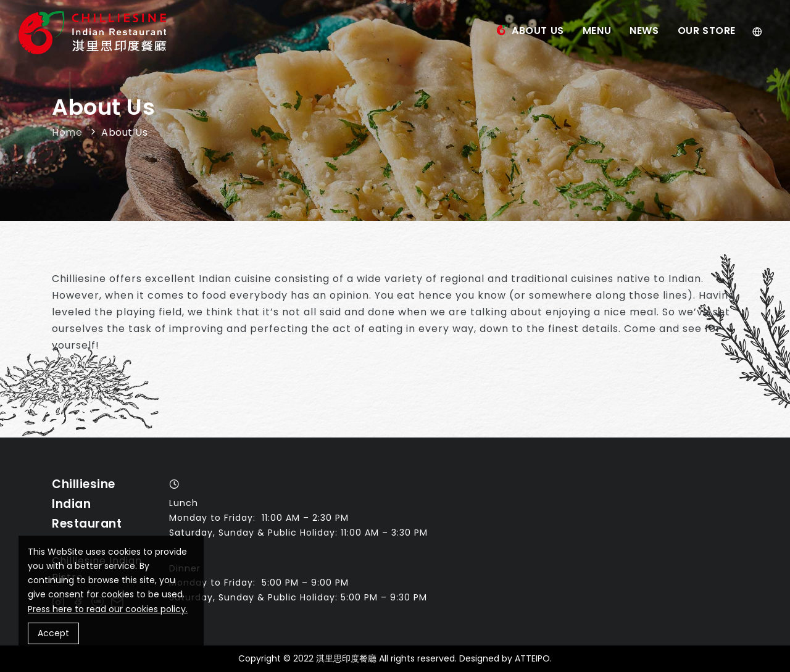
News (644, 31)
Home (69, 132)
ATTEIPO (532, 658)
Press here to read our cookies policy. (108, 609)
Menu (597, 31)
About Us (538, 31)
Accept (53, 633)
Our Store (707, 31)
